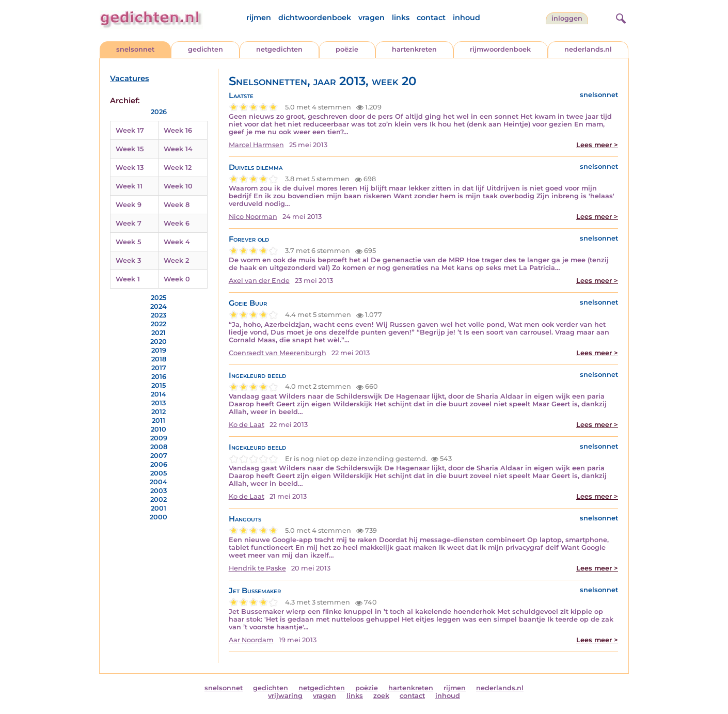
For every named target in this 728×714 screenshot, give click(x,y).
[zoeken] (620, 17)
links (401, 18)
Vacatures (130, 78)
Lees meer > (597, 145)
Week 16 (178, 130)
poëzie (347, 49)
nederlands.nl (588, 49)
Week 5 (128, 242)
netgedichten (279, 49)
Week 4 (177, 242)
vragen (371, 18)
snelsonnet (135, 49)
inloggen (567, 18)
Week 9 (129, 205)
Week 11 (129, 186)
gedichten (205, 49)
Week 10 (178, 186)
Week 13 (130, 168)
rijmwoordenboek (500, 49)
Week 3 (128, 260)
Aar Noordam (251, 640)
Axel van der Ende (259, 281)
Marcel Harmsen (256, 145)
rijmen (259, 18)
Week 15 (130, 149)
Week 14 (178, 149)
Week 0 (177, 279)
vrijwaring (285, 696)
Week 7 (129, 223)
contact (431, 18)
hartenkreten (414, 49)
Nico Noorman (253, 217)
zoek (381, 696)
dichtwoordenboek (315, 18)
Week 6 (177, 223)
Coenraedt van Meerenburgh (278, 353)
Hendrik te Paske (257, 568)
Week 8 (177, 205)
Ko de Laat (247, 425)
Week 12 (178, 168)
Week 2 (176, 260)
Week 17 (130, 130)
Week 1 (128, 279)
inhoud (466, 18)
